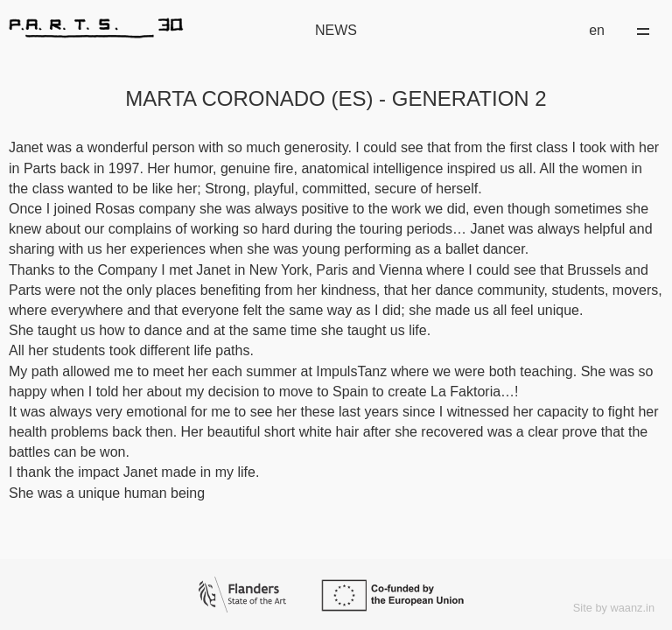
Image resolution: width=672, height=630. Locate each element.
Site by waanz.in (614, 608)
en (597, 30)
